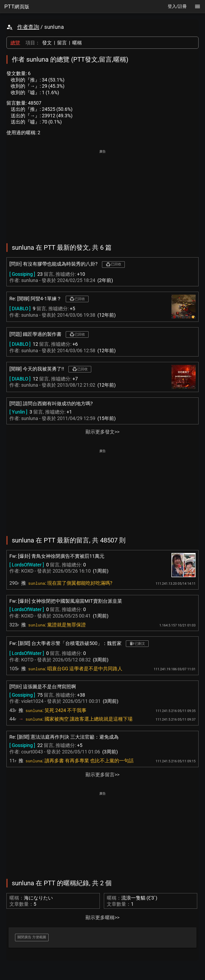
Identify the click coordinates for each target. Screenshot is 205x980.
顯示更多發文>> (102, 432)
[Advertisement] (102, 193)
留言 (62, 43)
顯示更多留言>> (102, 775)
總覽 (15, 43)
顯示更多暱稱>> (102, 917)
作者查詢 (28, 27)
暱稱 (77, 43)
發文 (47, 43)
